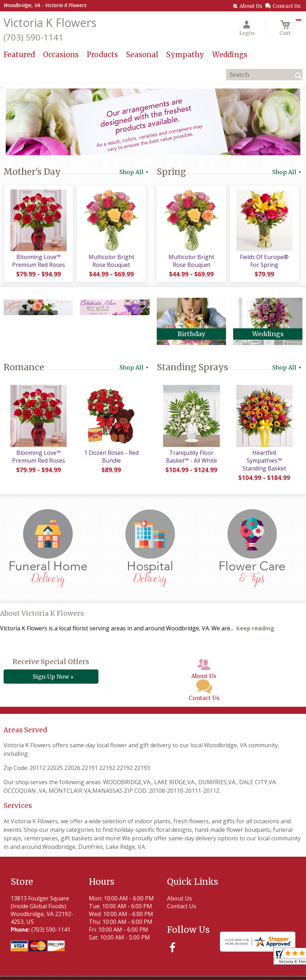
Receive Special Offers (51, 662)
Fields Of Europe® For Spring (264, 261)
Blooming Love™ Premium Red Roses (38, 261)
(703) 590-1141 (33, 37)
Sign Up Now (51, 677)
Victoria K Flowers (50, 23)
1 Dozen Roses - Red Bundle (111, 457)
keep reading (255, 629)
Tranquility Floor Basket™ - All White (191, 457)
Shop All (135, 172)
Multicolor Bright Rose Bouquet (111, 261)
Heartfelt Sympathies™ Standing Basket (264, 461)
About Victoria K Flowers (42, 614)
